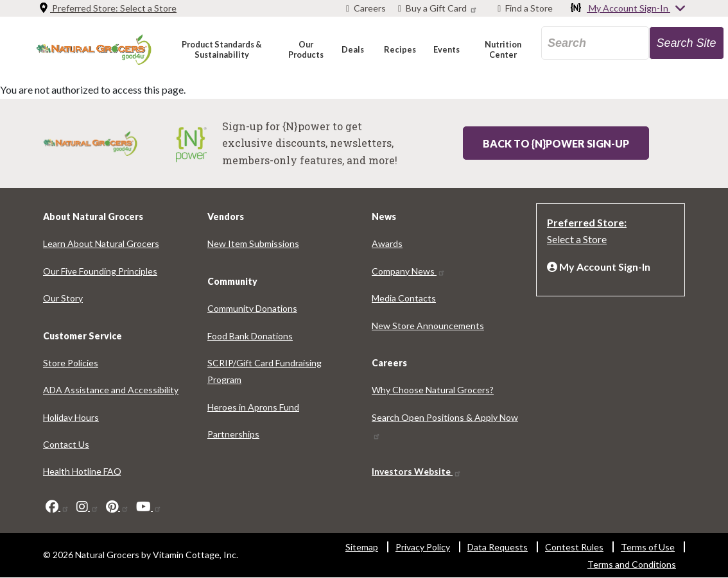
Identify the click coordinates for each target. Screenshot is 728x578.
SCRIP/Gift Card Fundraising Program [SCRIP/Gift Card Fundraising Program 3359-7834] (264, 371)
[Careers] (366, 8)
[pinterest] (117, 507)
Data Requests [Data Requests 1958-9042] (498, 547)
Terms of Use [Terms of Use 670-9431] (648, 547)
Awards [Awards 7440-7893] (387, 243)
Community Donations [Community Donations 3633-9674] (252, 308)
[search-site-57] (687, 43)
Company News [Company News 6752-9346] (409, 271)
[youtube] (149, 507)
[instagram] (88, 507)
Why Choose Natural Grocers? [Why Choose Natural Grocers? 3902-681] (433, 390)
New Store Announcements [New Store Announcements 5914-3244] (428, 326)
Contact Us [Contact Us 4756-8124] (66, 444)
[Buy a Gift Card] (439, 8)
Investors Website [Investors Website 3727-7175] (417, 471)
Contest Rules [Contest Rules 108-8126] (574, 547)
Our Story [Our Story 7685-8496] (63, 298)
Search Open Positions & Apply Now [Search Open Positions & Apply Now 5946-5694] (445, 426)
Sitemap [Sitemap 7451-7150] (362, 547)
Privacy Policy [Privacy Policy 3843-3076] (423, 547)
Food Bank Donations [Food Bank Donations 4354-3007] (250, 336)
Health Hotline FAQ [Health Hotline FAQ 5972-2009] (82, 471)
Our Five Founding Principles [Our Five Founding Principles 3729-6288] (100, 271)
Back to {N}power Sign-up (556, 143)
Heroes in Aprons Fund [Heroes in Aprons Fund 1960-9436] (253, 407)
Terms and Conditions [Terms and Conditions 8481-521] (632, 564)
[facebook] (57, 507)
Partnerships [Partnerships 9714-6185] (233, 434)
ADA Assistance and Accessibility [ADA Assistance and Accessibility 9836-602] (111, 390)
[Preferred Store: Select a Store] (611, 230)
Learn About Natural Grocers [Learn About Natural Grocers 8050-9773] (101, 243)
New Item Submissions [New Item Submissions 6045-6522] (253, 243)
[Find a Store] (525, 8)
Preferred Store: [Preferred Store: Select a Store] (108, 8)
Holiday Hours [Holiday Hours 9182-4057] (71, 417)
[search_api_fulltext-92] (595, 43)
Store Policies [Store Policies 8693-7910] (71, 363)
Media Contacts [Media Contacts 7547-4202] (404, 298)
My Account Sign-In (628, 9)
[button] (221, 49)
